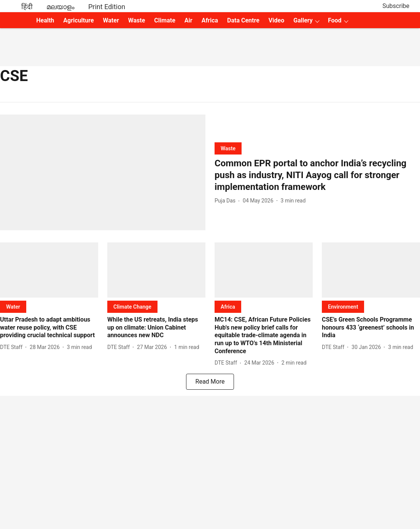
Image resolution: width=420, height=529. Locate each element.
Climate (165, 20)
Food (335, 20)
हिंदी (27, 7)
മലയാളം (60, 7)
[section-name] (228, 148)
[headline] (317, 175)
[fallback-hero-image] (103, 172)
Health (45, 20)
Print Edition (107, 7)
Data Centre (243, 20)
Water (111, 20)
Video (276, 20)
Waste (137, 20)
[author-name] (227, 201)
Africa (210, 20)
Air (189, 20)
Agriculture (78, 20)
